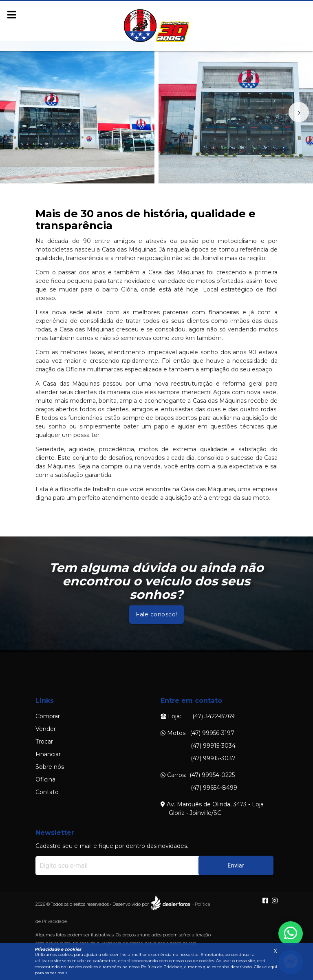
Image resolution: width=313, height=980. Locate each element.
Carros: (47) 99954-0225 (198, 775)
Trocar (44, 742)
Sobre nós (50, 767)
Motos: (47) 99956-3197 (197, 733)
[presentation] (14, 112)
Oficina (45, 779)
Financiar (48, 754)
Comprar (48, 716)
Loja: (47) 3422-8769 (198, 716)
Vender (46, 729)
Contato (47, 792)
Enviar (236, 865)
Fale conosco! (156, 614)
